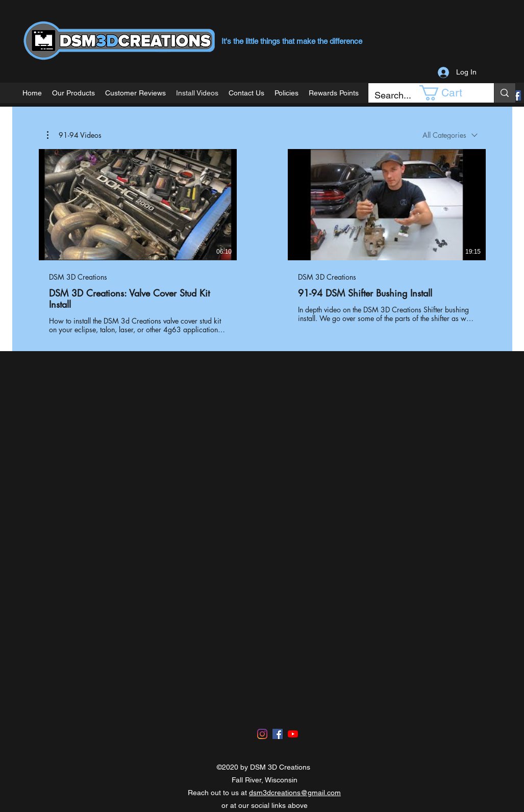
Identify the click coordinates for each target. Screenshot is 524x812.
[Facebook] (516, 95)
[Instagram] (262, 734)
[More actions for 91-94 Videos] (74, 135)
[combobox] (450, 135)
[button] (448, 93)
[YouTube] (293, 734)
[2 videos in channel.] (262, 242)
